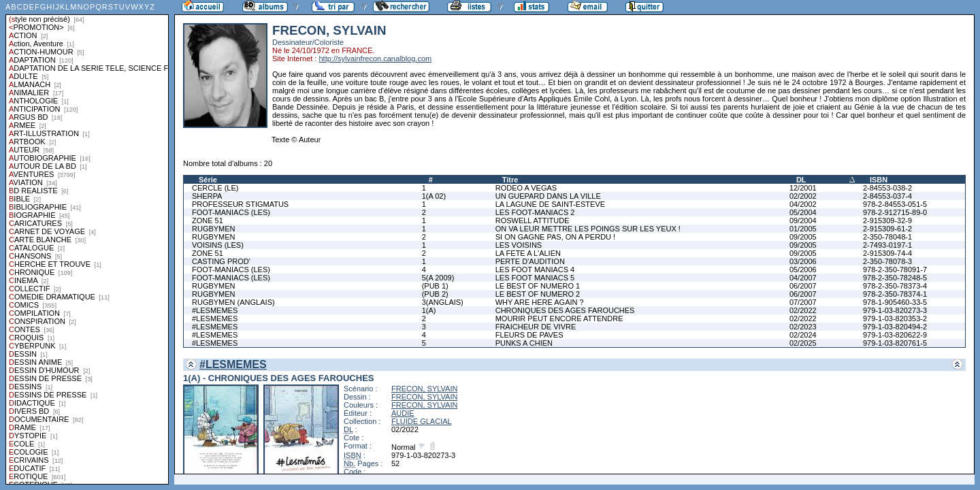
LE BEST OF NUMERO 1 (538, 286)
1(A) (429, 310)
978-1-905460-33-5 (895, 302)
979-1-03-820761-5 (895, 343)
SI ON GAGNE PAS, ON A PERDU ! (555, 237)
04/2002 (803, 204)
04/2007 (803, 278)
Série (208, 180)
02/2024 (803, 335)
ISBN (879, 180)
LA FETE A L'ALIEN (528, 253)
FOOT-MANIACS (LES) (231, 212)
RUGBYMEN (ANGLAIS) (233, 302)
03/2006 (803, 261)
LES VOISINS (519, 245)
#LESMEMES (215, 310)
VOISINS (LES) (218, 245)
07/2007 (803, 302)
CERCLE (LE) (215, 188)
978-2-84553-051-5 (895, 204)
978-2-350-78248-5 (895, 278)
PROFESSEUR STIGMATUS (240, 204)
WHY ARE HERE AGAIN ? (540, 302)
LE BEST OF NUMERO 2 (538, 294)
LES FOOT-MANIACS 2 (535, 212)
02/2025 (803, 343)
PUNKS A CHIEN (524, 343)
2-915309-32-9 (887, 220)
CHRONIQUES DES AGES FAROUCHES (565, 310)
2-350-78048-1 (887, 237)
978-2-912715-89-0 (895, 212)
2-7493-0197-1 (887, 245)
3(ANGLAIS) (443, 302)
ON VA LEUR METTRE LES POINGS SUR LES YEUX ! (588, 229)
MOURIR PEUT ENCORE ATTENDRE (559, 318)
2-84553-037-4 (887, 196)
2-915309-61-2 (887, 229)
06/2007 (803, 286)
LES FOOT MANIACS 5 (535, 278)
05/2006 (803, 269)
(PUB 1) (435, 286)
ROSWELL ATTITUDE (533, 220)
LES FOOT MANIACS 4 (535, 269)
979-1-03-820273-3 (895, 310)
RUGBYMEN (214, 229)
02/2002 (803, 196)
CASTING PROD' (221, 261)
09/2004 (803, 220)
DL (801, 180)
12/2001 (803, 188)
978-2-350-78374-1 (895, 294)
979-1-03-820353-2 (895, 318)
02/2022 (803, 310)
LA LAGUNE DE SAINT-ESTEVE (550, 204)
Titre (510, 180)
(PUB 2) (435, 294)
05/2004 (803, 212)
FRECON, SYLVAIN (424, 389)
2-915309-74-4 (887, 253)
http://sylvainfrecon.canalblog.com (375, 59)
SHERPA (207, 196)
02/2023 (803, 327)
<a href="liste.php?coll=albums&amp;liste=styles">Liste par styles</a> (87, 242)
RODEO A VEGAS (526, 188)
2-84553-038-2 (887, 188)
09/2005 (803, 237)
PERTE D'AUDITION (530, 261)
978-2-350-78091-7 (895, 269)
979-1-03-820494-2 (895, 327)
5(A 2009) (438, 278)
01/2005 (803, 229)
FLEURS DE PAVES (529, 335)
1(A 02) (434, 196)
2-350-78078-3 (887, 261)
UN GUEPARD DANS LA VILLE (548, 196)
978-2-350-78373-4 (895, 286)
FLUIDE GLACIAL (422, 421)
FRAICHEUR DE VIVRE (536, 327)
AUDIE (403, 413)
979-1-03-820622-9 (895, 335)
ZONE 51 (208, 220)
